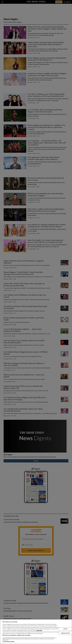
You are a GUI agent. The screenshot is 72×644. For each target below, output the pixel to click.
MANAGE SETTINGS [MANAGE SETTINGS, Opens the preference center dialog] (65, 633)
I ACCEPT (65, 629)
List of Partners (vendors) (8, 642)
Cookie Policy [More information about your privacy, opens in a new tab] (39, 630)
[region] (36, 632)
